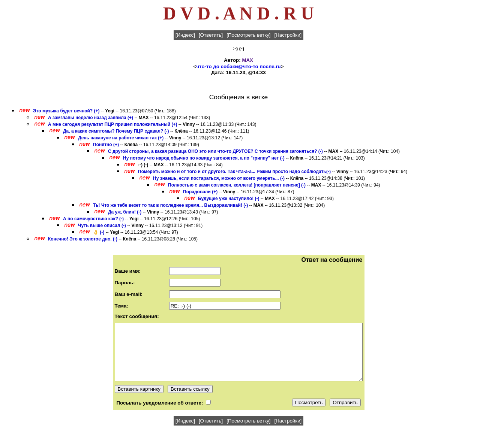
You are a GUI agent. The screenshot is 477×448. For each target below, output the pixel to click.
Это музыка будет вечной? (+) (66, 111)
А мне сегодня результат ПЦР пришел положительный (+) (112, 124)
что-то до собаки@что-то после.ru (238, 66)
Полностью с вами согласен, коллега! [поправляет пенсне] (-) (237, 185)
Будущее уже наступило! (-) (229, 199)
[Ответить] (211, 35)
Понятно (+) (106, 145)
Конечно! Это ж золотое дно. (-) (83, 239)
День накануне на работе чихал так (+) (121, 138)
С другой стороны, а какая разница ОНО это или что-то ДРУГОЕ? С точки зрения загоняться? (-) (215, 151)
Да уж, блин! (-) (125, 212)
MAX (247, 60)
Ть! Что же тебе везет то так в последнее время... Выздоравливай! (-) (170, 205)
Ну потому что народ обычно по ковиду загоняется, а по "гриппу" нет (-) (204, 158)
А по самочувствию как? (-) (93, 219)
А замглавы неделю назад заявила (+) (91, 118)
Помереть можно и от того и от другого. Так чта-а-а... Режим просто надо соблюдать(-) (234, 172)
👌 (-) (99, 232)
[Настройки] (288, 35)
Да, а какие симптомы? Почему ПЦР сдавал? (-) (116, 131)
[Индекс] (185, 35)
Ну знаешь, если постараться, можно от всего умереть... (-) (219, 178)
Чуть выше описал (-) (102, 225)
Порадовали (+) (200, 192)
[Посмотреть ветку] (248, 35)
